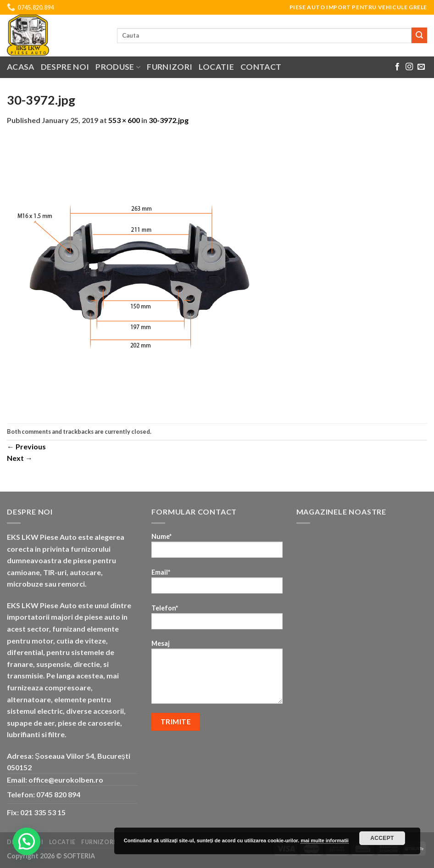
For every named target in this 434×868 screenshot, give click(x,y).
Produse (118, 67)
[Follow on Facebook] (397, 67)
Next (20, 458)
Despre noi (65, 67)
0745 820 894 (58, 794)
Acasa (21, 67)
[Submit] (419, 35)
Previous (26, 446)
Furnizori (170, 67)
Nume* (217, 548)
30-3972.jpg (169, 120)
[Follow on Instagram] (409, 67)
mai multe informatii (325, 840)
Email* (217, 584)
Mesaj (217, 675)
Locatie (216, 67)
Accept (382, 838)
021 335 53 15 (43, 812)
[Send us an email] (421, 67)
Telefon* (217, 620)
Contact (261, 67)
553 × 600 (124, 120)
